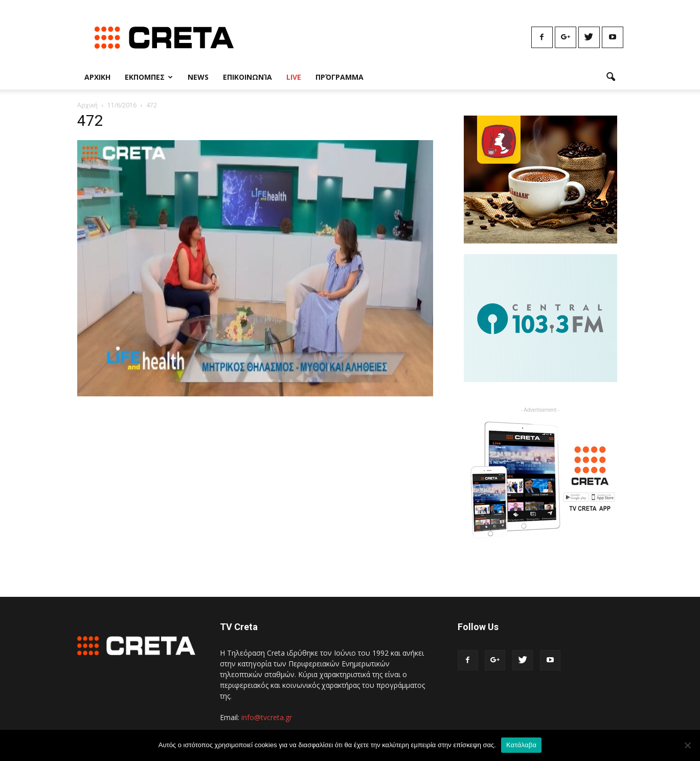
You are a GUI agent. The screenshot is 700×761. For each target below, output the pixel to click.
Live (294, 77)
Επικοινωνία (247, 77)
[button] (611, 77)
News (198, 77)
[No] (687, 745)
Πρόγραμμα (340, 77)
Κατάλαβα (521, 745)
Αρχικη (97, 77)
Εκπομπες (149, 77)
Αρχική (87, 105)
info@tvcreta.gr (267, 717)
